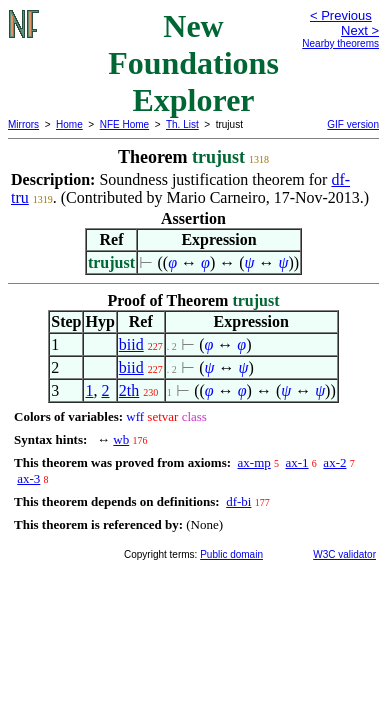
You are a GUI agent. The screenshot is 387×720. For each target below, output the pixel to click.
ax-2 (334, 462)
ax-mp (254, 462)
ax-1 (297, 462)
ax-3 (28, 478)
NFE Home (124, 124)
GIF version (353, 124)
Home (69, 124)
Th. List (182, 124)
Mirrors (23, 124)
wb (121, 439)
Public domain (231, 554)
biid (131, 344)
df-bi (238, 501)
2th (129, 390)
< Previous (341, 15)
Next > (360, 30)
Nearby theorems (340, 43)
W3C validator (344, 554)
